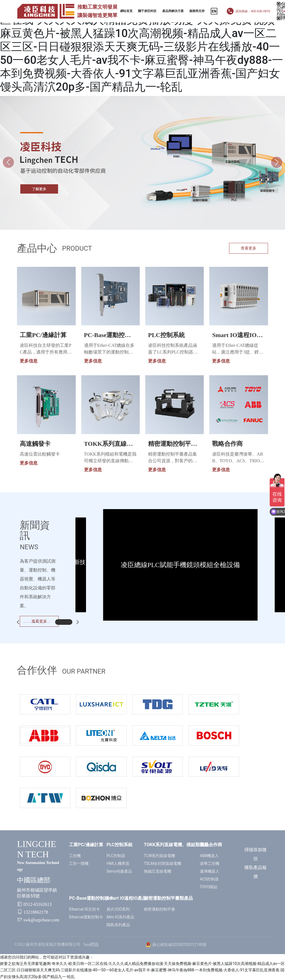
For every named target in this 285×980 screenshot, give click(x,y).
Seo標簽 (91, 944)
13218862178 (36, 912)
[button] (277, 162)
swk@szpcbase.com (41, 920)
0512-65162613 (37, 904)
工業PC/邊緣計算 (43, 335)
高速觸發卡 (35, 444)
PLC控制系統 (166, 335)
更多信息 (29, 361)
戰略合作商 (227, 444)
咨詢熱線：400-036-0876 (253, 11)
